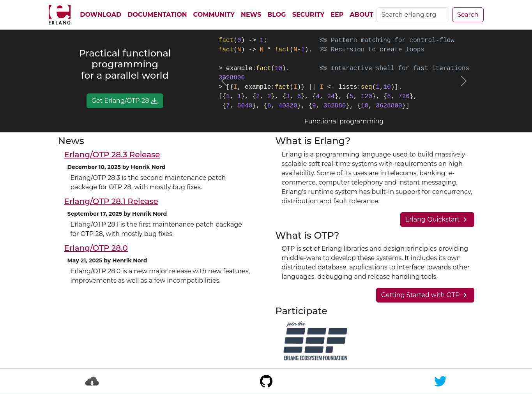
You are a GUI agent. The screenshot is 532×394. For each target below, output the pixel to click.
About (361, 15)
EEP (337, 15)
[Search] (413, 15)
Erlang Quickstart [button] (437, 220)
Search (468, 15)
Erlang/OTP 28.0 (96, 248)
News (251, 15)
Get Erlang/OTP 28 (125, 101)
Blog (277, 15)
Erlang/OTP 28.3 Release (112, 155)
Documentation (157, 15)
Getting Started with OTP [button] (425, 295)
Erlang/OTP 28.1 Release (111, 201)
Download (101, 15)
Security (308, 15)
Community (214, 15)
